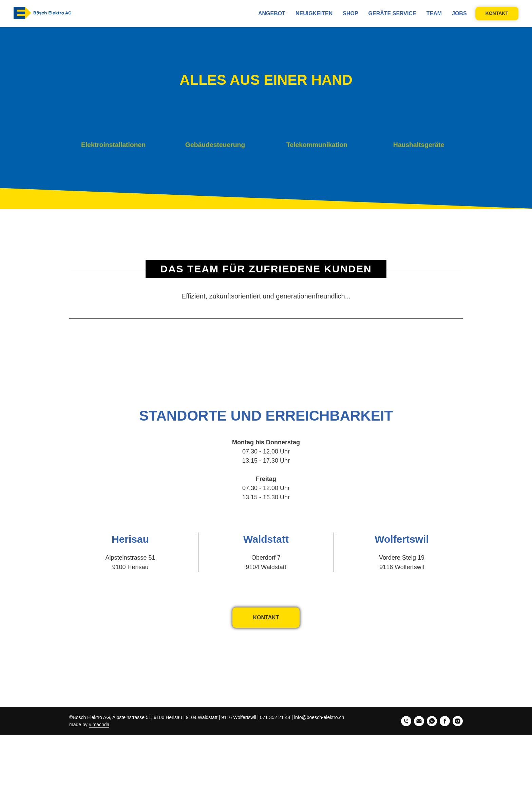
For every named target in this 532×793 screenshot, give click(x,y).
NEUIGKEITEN (314, 13)
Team (434, 13)
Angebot (272, 13)
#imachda (99, 724)
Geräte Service (392, 13)
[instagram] (458, 721)
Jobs (459, 13)
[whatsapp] (432, 721)
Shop (350, 13)
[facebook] (445, 721)
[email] (419, 721)
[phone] (406, 721)
